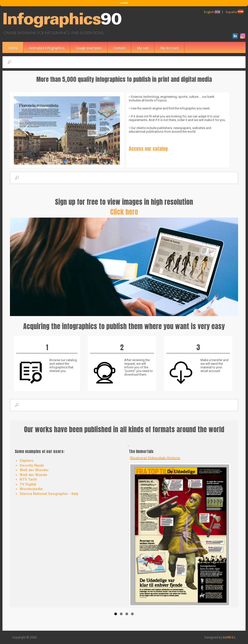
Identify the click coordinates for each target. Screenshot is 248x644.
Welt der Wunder (34, 470)
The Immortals (141, 451)
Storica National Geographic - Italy (49, 494)
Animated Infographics (47, 48)
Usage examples (89, 48)
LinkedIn (236, 37)
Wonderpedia (31, 489)
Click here (124, 212)
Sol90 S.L (229, 637)
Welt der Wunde (33, 475)
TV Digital (28, 484)
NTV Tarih (28, 479)
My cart (143, 48)
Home (13, 48)
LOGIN (124, 3)
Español (234, 12)
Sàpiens (27, 461)
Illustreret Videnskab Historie (155, 458)
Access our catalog (148, 149)
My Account (169, 48)
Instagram (244, 37)
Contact (119, 48)
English (212, 12)
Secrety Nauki (32, 465)
